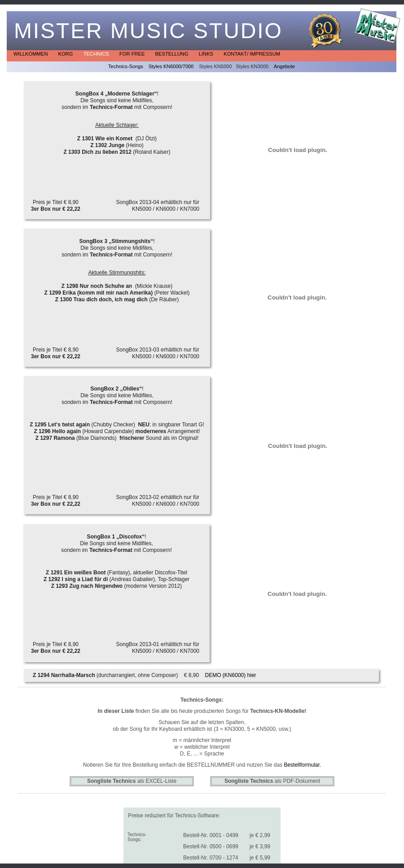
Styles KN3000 (252, 66)
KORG (66, 54)
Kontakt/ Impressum (252, 54)
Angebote (284, 66)
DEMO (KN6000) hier (231, 675)
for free (133, 54)
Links (207, 54)
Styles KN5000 (215, 66)
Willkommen (31, 54)
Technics (97, 54)
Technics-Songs (126, 66)
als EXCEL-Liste (132, 781)
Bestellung (173, 54)
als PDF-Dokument (272, 781)
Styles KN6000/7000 (171, 66)
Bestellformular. (302, 765)
